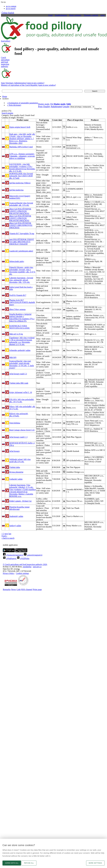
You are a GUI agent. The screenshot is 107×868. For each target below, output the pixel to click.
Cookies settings (22, 573)
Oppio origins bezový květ (20, 127)
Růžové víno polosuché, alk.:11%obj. (19, 415)
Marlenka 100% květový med (21, 147)
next (6, 534)
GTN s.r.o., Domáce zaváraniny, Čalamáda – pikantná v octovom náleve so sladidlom (22, 156)
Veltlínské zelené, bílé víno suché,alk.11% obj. (20, 460)
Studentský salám (16, 516)
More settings (95, 863)
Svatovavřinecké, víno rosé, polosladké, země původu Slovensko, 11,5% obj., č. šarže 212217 (22, 364)
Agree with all (12, 863)
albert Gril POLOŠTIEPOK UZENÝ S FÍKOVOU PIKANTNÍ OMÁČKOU (20, 211)
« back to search (8, 538)
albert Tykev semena (17, 309)
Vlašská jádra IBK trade (19, 383)
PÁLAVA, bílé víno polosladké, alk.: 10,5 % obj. (22, 401)
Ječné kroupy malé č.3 (18, 374)
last (10, 534)
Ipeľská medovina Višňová (20, 183)
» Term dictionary (14, 105)
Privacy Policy (9, 573)
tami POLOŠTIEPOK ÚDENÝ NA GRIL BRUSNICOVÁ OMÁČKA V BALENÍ (22, 242)
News (14, 589)
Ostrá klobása (15, 423)
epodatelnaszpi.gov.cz (32, 567)
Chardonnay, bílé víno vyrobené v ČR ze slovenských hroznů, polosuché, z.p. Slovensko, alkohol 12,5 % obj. (22, 341)
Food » (4, 536)
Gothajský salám (16, 479)
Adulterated (56, 106)
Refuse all (29, 863)
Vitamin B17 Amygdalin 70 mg (22, 233)
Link (19, 589)
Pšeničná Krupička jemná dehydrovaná (19, 508)
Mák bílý (13, 357)
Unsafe (66, 106)
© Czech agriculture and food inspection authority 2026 (25, 564)
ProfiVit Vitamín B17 (18, 295)
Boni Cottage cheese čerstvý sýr (22, 430)
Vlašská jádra (15, 467)
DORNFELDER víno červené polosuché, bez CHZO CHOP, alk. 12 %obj (21, 176)
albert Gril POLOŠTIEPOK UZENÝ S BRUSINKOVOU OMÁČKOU (21, 225)
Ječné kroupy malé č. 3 (18, 437)
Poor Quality (44, 106)
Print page (37, 589)
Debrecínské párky (17, 261)
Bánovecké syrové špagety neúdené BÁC (20, 197)
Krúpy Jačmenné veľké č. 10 (21, 392)
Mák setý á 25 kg (16, 334)
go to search (11, 8)
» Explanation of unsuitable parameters (23, 103)
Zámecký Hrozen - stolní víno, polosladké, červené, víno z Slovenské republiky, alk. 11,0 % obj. (22, 271)
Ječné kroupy (15, 451)
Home (5, 96)
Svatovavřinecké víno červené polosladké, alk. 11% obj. (21, 204)
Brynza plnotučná (16, 472)
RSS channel (27, 589)
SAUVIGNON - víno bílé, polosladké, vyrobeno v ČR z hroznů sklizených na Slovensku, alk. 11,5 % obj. (22, 168)
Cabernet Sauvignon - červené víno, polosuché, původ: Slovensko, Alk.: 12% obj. (21, 280)
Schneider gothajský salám (20, 350)
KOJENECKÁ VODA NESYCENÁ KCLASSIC (20, 327)
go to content (11, 6)
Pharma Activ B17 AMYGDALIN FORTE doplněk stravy (22, 302)
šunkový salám (15, 526)
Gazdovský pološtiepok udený (21, 251)
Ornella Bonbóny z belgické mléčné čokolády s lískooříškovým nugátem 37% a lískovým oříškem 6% (22, 318)
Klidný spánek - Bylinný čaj (20, 501)
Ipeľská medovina (16, 190)
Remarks (7, 589)
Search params (7, 113)
